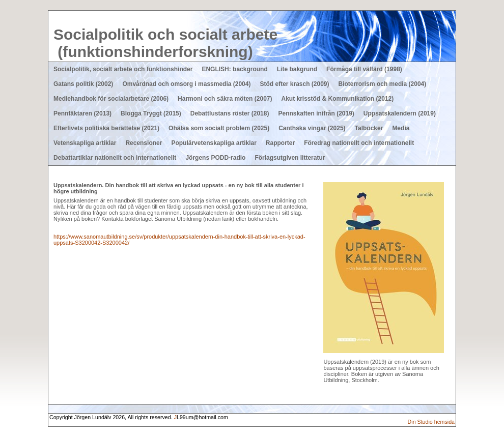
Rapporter (280, 143)
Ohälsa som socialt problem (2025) (219, 128)
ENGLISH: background (234, 69)
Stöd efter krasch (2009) (294, 84)
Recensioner (144, 143)
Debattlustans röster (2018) (230, 113)
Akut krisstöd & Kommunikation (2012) (337, 99)
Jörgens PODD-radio (215, 158)
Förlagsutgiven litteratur (290, 158)
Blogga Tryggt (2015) (151, 113)
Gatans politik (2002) (83, 84)
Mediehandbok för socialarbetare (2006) (111, 99)
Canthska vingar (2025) (312, 128)
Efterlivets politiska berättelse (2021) (106, 128)
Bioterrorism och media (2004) (383, 84)
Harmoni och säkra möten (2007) (225, 99)
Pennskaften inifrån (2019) (316, 113)
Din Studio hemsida (431, 422)
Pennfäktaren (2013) (82, 113)
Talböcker (369, 128)
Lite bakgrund (297, 69)
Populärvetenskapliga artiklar (214, 143)
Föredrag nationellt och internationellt (359, 143)
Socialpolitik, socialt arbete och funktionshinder (123, 69)
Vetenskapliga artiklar (85, 143)
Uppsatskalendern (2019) (400, 113)
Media (401, 128)
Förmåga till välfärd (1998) (364, 69)
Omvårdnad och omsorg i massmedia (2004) (186, 84)
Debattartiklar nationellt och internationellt (115, 158)
